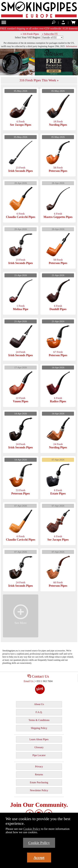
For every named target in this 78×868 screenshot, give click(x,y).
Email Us (29, 681)
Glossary (39, 747)
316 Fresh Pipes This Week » (39, 80)
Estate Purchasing (39, 782)
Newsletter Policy (39, 790)
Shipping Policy (39, 728)
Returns (39, 774)
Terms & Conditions (39, 720)
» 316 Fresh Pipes (30, 34)
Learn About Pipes (39, 739)
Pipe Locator (39, 755)
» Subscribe (50, 34)
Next (74, 62)
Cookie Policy (32, 829)
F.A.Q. (39, 712)
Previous (4, 62)
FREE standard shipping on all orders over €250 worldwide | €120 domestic (39, 29)
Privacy (39, 767)
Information (72, 46)
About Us (39, 704)
